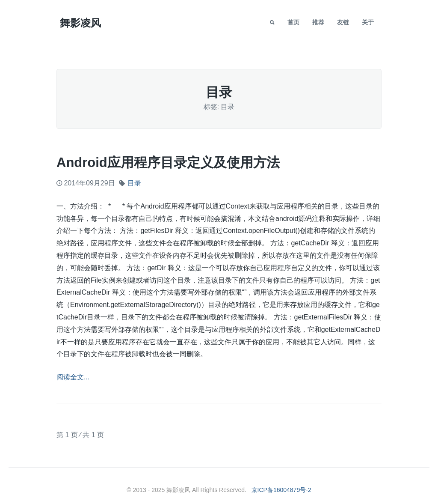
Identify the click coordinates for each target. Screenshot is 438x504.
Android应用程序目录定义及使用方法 (168, 163)
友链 (343, 22)
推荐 (318, 22)
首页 (293, 22)
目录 (134, 183)
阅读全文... (73, 377)
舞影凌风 (80, 23)
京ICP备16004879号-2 (281, 490)
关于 (368, 22)
